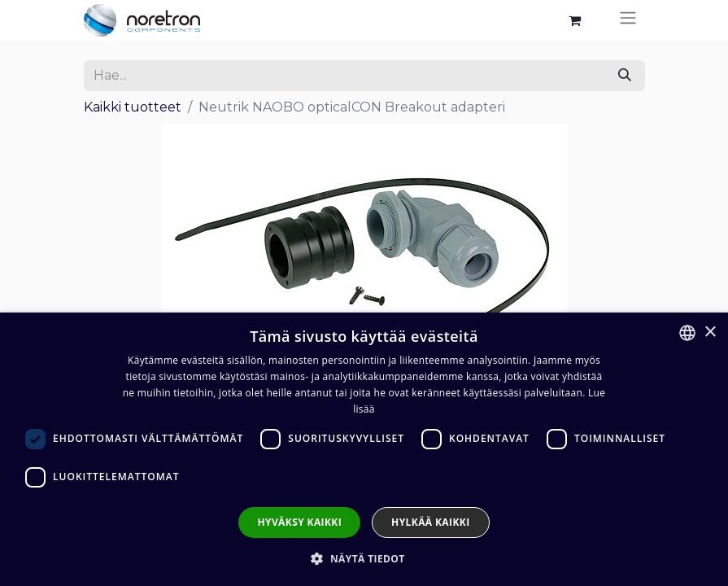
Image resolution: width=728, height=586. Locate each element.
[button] (364, 558)
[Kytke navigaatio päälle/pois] (628, 20)
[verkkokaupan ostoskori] (575, 20)
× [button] (710, 332)
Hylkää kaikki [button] (430, 522)
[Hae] (625, 76)
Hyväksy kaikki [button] (299, 522)
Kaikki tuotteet (133, 107)
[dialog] (364, 449)
